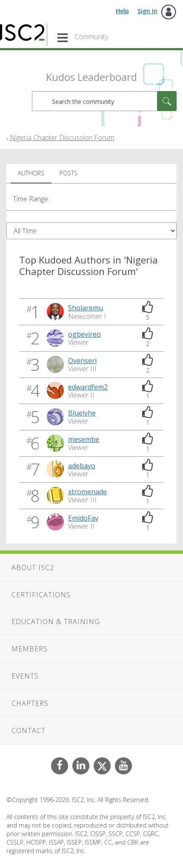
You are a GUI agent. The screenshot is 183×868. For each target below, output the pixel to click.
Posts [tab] (69, 173)
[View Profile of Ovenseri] (82, 361)
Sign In (147, 11)
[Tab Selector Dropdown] (91, 231)
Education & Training (56, 622)
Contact (29, 730)
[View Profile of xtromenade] (87, 492)
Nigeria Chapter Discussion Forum (62, 138)
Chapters (30, 703)
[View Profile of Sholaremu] (86, 308)
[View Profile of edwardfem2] (88, 387)
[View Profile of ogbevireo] (84, 334)
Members (30, 649)
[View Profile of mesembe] (84, 439)
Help (122, 11)
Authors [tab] (31, 173)
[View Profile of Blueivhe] (82, 413)
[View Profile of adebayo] (82, 466)
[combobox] (104, 101)
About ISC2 (33, 567)
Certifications (41, 595)
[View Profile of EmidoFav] (83, 518)
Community (91, 37)
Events (25, 676)
